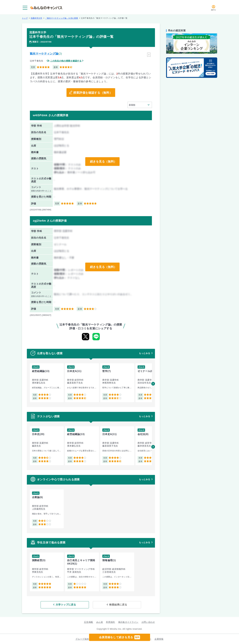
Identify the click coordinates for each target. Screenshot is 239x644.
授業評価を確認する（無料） (93, 93)
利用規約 (111, 622)
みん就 (100, 622)
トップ (25, 18)
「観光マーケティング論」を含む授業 (62, 18)
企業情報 (159, 639)
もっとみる (145, 353)
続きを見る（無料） (103, 162)
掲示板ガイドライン (128, 622)
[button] (153, 384)
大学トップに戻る (71, 604)
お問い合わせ (148, 622)
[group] (47, 383)
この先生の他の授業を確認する (66, 61)
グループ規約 (82, 639)
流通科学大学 (36, 18)
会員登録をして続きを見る (120, 637)
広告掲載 (89, 622)
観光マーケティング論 (44, 54)
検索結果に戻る (113, 604)
